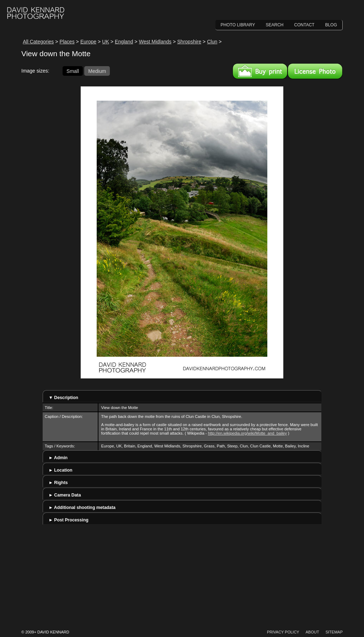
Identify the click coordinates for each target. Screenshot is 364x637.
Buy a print (260, 71)
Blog (331, 25)
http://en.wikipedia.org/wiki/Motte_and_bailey (247, 433)
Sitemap (334, 632)
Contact (304, 25)
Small (73, 71)
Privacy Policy (283, 632)
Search (275, 25)
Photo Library (238, 25)
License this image (315, 71)
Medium (97, 71)
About (312, 632)
